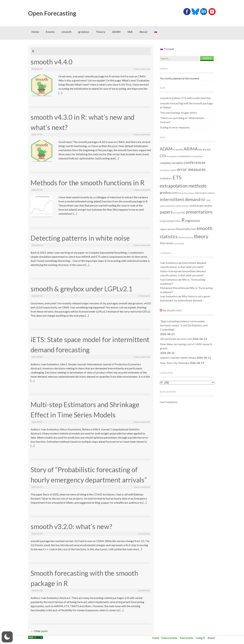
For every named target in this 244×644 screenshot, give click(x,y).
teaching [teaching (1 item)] (189, 237)
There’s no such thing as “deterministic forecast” (182, 120)
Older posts (39, 631)
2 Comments (144, 296)
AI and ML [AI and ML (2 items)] (178, 150)
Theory (101, 32)
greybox (84, 32)
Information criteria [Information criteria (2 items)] (205, 193)
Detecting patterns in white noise (80, 238)
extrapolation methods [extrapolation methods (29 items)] (183, 186)
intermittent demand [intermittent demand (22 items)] (180, 199)
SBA (130, 32)
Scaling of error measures (175, 127)
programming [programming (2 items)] (167, 221)
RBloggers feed (172, 311)
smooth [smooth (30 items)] (204, 228)
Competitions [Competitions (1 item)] (197, 156)
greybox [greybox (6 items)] (165, 193)
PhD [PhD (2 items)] (183, 213)
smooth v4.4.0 (52, 62)
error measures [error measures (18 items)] (191, 169)
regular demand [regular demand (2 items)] (168, 229)
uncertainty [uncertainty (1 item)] (179, 243)
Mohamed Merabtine (173, 288)
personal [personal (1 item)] (177, 213)
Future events (169, 638)
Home (35, 32)
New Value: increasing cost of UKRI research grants (186, 346)
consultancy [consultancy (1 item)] (165, 170)
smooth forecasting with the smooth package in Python (187, 105)
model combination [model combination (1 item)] (168, 206)
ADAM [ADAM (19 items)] (166, 149)
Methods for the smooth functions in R (88, 183)
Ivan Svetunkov (169, 263)
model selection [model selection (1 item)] (183, 206)
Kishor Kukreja (169, 271)
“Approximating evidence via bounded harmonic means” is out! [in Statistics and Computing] (184, 325)
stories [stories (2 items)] (182, 237)
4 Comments (144, 590)
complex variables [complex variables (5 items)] (172, 163)
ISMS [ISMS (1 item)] (208, 200)
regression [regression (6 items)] (193, 221)
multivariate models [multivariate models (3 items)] (201, 206)
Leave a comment (142, 69)
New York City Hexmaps (175, 363)
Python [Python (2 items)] (177, 221)
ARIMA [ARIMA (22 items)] (191, 149)
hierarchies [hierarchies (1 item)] (183, 193)
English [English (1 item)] (174, 170)
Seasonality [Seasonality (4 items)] (183, 229)
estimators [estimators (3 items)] (166, 178)
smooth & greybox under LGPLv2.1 (82, 289)
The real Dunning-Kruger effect (178, 113)
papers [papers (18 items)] (166, 212)
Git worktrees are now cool (176, 339)
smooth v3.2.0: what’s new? (71, 527)
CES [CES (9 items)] (163, 156)
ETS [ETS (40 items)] (177, 177)
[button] (7, 637)
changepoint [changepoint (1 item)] (172, 156)
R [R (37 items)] (183, 220)
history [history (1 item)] (192, 193)
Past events (187, 638)
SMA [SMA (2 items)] (194, 229)
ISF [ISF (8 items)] (203, 200)
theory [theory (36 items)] (201, 236)
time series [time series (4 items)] (167, 243)
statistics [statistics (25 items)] (169, 237)
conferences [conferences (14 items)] (195, 162)
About (143, 32)
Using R (200, 638)
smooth (66, 32)
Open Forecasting (52, 13)
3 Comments (144, 534)
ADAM (116, 32)
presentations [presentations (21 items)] (199, 212)
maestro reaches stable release (178, 358)
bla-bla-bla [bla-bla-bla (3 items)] (205, 149)
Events (50, 32)
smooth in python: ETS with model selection (185, 98)
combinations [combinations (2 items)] (185, 156)
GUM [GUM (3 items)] (174, 193)
